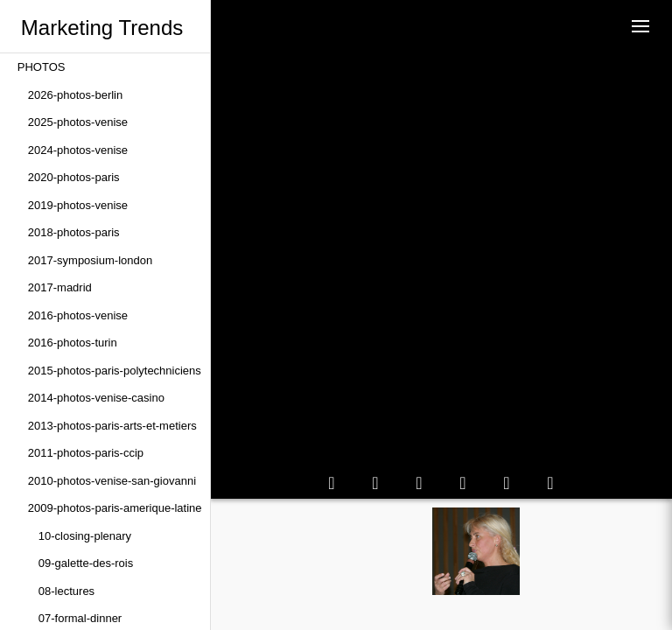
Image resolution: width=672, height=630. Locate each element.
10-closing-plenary (85, 536)
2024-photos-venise (78, 150)
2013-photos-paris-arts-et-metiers (112, 426)
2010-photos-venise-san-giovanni (112, 481)
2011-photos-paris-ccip (86, 453)
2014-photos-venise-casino (96, 398)
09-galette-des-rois (86, 563)
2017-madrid (60, 287)
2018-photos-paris (74, 232)
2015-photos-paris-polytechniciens (115, 371)
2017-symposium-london (90, 260)
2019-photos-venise (78, 205)
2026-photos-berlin (75, 95)
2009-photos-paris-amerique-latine (115, 508)
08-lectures (66, 591)
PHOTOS (42, 67)
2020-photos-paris (74, 177)
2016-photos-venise (78, 315)
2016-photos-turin (73, 343)
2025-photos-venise (78, 122)
